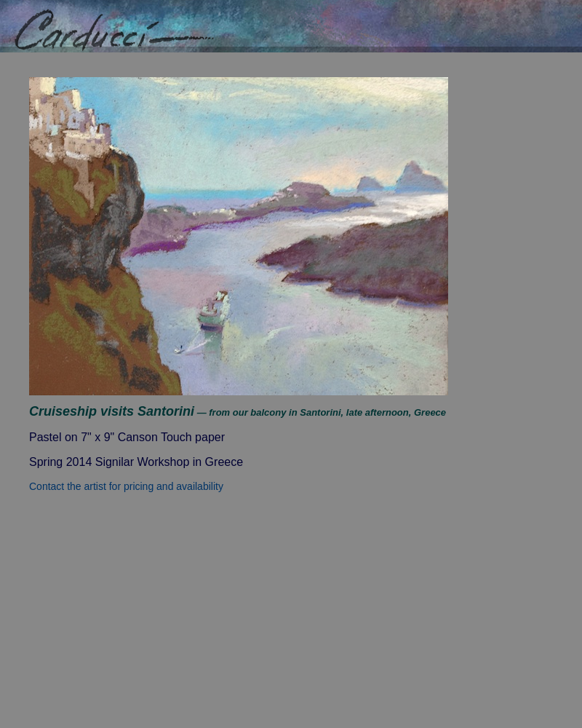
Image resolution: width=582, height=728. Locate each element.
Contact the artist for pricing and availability (126, 486)
